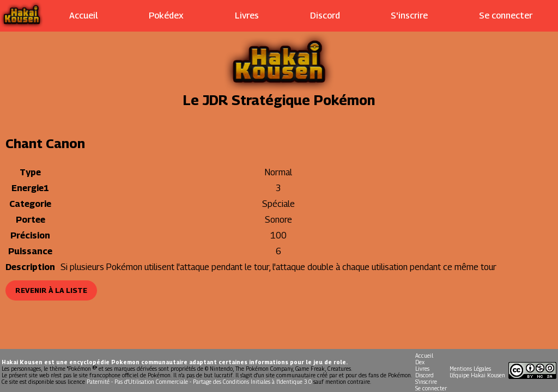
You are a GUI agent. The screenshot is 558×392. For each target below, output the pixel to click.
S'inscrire (409, 16)
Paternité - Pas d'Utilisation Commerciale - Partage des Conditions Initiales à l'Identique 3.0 (199, 382)
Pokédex (166, 16)
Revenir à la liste (51, 290)
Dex (420, 362)
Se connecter (506, 16)
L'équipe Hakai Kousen (477, 375)
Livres (247, 16)
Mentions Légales (470, 369)
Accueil (84, 16)
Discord (325, 16)
